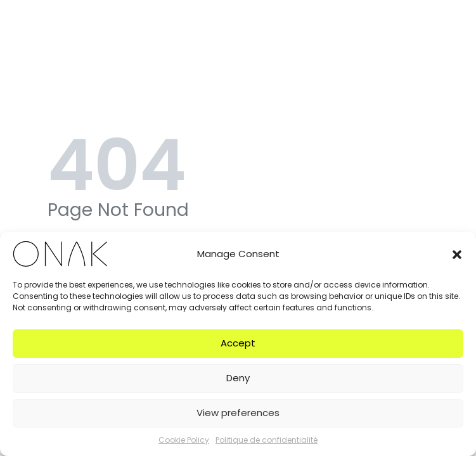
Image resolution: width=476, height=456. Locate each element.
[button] (457, 254)
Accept (238, 343)
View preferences (238, 413)
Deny (238, 378)
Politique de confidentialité (267, 440)
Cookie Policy (184, 440)
